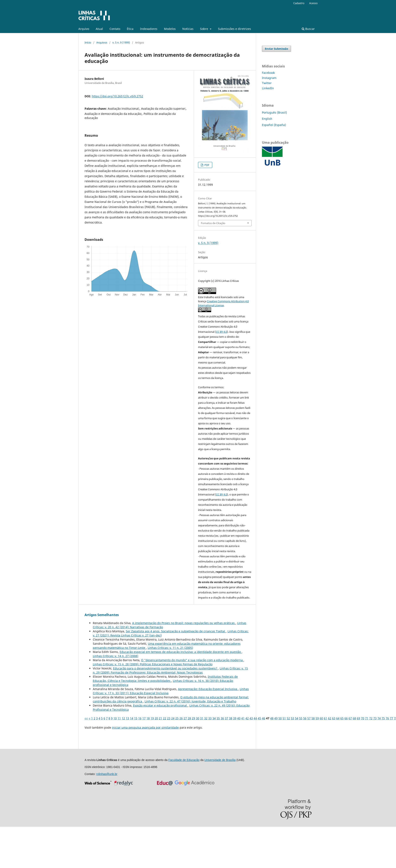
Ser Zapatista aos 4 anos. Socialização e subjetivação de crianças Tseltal (176, 631)
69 (358, 718)
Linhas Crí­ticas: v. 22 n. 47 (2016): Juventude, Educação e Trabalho (190, 701)
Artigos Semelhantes (102, 615)
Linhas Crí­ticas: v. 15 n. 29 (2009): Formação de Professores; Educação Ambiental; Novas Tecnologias (170, 670)
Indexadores (149, 29)
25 (177, 718)
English (267, 119)
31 (202, 718)
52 (288, 718)
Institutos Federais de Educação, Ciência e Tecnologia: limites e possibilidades (165, 679)
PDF (207, 165)
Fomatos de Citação (213, 223)
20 (156, 718)
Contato (115, 29)
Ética (130, 29)
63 (334, 718)
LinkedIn (268, 88)
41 (243, 718)
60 (321, 718)
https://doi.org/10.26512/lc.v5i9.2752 (117, 96)
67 (350, 718)
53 (292, 718)
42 (247, 718)
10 (115, 718)
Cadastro (299, 3)
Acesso (313, 3)
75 (383, 718)
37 (226, 718)
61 (325, 718)
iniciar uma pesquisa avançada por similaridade (145, 727)
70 (363, 718)
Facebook (268, 73)
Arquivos (102, 42)
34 (214, 718)
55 (301, 718)
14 (132, 718)
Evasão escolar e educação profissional (160, 705)
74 (379, 718)
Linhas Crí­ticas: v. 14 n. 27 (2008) (115, 656)
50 (280, 718)
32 (206, 718)
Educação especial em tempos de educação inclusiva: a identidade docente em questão (181, 652)
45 (259, 718)
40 (239, 718)
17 (144, 718)
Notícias (188, 29)
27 (185, 718)
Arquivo (84, 29)
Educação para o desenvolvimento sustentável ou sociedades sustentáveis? (166, 668)
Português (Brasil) (274, 112)
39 (235, 718)
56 (305, 718)
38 (231, 718)
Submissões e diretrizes (235, 29)
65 (342, 718)
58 (313, 718)
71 (367, 718)
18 (148, 718)
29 (193, 718)
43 (251, 718)
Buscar (308, 29)
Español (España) (274, 125)
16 (140, 718)
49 (276, 718)
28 (189, 718)
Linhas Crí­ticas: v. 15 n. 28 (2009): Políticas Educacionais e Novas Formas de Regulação (153, 664)
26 (181, 718)
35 (218, 718)
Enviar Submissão (276, 49)
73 (375, 718)
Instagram (269, 78)
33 (210, 718)
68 (354, 718)
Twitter (267, 83)
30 (198, 718)
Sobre (204, 29)
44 (255, 718)
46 (264, 718)
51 (284, 718)
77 (391, 718)
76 (387, 718)
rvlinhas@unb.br (107, 774)
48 (272, 718)
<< (86, 718)
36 (222, 718)
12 (123, 718)
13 (127, 718)
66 (346, 718)
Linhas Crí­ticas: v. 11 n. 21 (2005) (170, 648)
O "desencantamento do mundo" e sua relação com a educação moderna (192, 660)
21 (160, 718)
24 (173, 718)
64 (338, 718)
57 (309, 718)
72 (371, 718)
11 (119, 718)
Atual (99, 29)
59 (317, 718)
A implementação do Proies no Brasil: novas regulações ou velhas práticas (184, 623)
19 (152, 718)
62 (330, 718)
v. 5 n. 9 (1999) (121, 42)
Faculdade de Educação (184, 760)
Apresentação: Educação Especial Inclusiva (208, 689)
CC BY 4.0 (222, 332)
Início (88, 42)
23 (169, 718)
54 (297, 718)
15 (136, 718)
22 (165, 718)
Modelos (170, 29)
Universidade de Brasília (220, 760)
